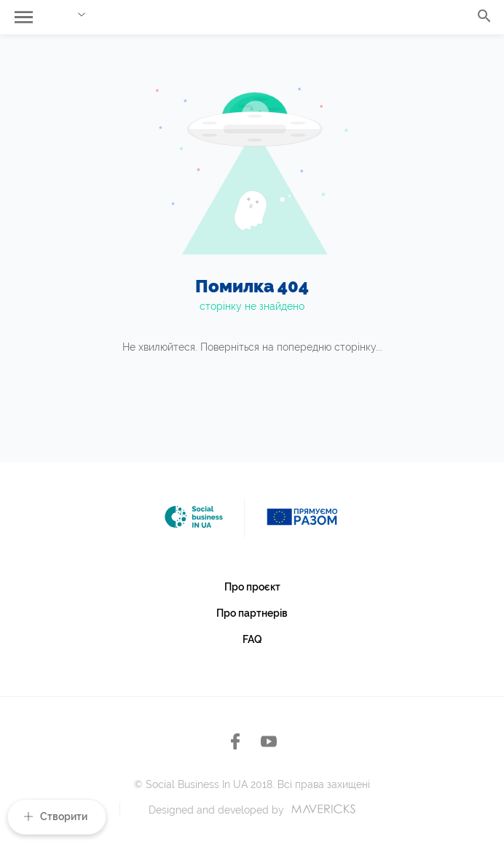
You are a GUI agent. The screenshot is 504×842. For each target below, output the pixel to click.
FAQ (252, 639)
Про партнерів (252, 613)
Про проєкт (252, 587)
